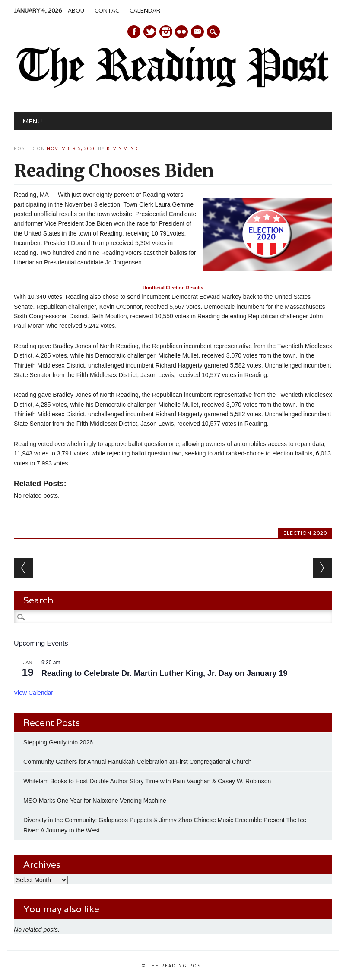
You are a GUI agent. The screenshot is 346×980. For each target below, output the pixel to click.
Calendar (145, 11)
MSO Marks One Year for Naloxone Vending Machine (95, 801)
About (78, 11)
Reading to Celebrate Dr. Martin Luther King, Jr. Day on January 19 (164, 673)
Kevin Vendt (124, 148)
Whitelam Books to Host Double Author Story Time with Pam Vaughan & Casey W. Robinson (147, 781)
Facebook (134, 32)
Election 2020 (305, 533)
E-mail (198, 32)
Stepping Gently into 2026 (58, 742)
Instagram (166, 32)
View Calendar (33, 693)
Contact (109, 11)
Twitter (150, 32)
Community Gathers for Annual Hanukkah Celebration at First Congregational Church (137, 762)
